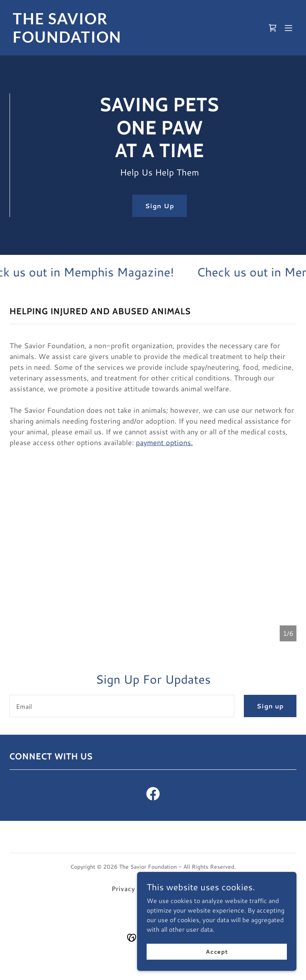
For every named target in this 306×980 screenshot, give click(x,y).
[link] (110, 40)
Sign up (270, 706)
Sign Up (159, 206)
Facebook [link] (179, 888)
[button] (288, 28)
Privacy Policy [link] (134, 888)
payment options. (164, 442)
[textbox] (122, 706)
